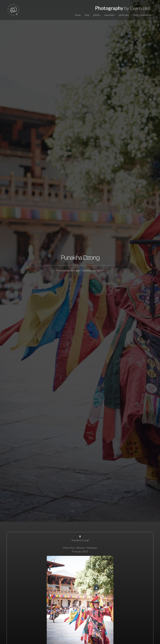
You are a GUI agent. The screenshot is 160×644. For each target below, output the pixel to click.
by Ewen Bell (123, 8)
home (78, 15)
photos (97, 15)
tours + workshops (142, 15)
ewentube (109, 15)
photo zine (124, 15)
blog (87, 15)
